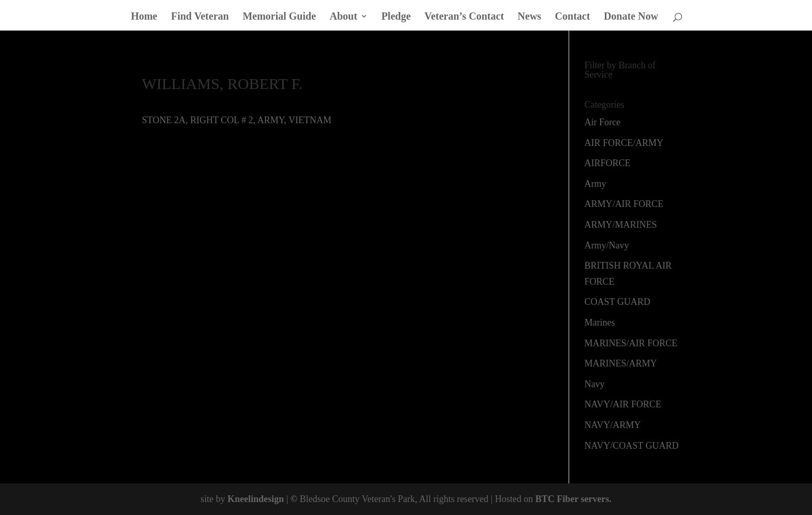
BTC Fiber (557, 499)
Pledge (396, 17)
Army (596, 184)
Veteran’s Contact (465, 17)
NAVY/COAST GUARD (632, 446)
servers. (595, 499)
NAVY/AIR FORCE (623, 404)
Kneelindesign (256, 499)
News (530, 17)
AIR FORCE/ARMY (624, 143)
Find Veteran (200, 17)
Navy (595, 384)
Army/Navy (607, 245)
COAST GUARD (618, 302)
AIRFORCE (608, 163)
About (344, 17)
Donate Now (631, 17)
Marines (600, 322)
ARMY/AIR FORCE (624, 204)
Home (144, 17)
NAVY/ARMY (613, 425)
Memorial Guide (279, 17)
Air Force (603, 122)
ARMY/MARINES (621, 225)
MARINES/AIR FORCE (631, 343)
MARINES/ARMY (621, 363)
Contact (573, 17)
